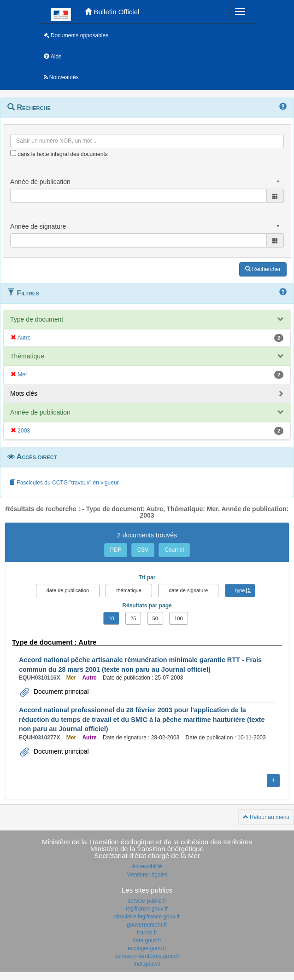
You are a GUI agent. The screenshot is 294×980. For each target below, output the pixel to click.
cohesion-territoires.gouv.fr (147, 956)
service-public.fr (147, 901)
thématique (129, 590)
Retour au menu (266, 817)
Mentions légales (147, 875)
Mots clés (24, 393)
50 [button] (155, 618)
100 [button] (178, 618)
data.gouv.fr (147, 940)
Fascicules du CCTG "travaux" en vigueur (64, 483)
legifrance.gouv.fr (147, 909)
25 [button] (133, 618)
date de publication (68, 590)
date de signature (188, 590)
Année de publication (40, 412)
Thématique (27, 356)
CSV (143, 550)
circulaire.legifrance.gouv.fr (147, 917)
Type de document (37, 319)
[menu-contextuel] (13, 153)
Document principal (60, 692)
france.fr (147, 933)
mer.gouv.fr (147, 964)
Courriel (174, 550)
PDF (116, 550)
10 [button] (111, 618)
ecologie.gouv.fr (147, 948)
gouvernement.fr (147, 925)
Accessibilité (147, 866)
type (240, 590)
